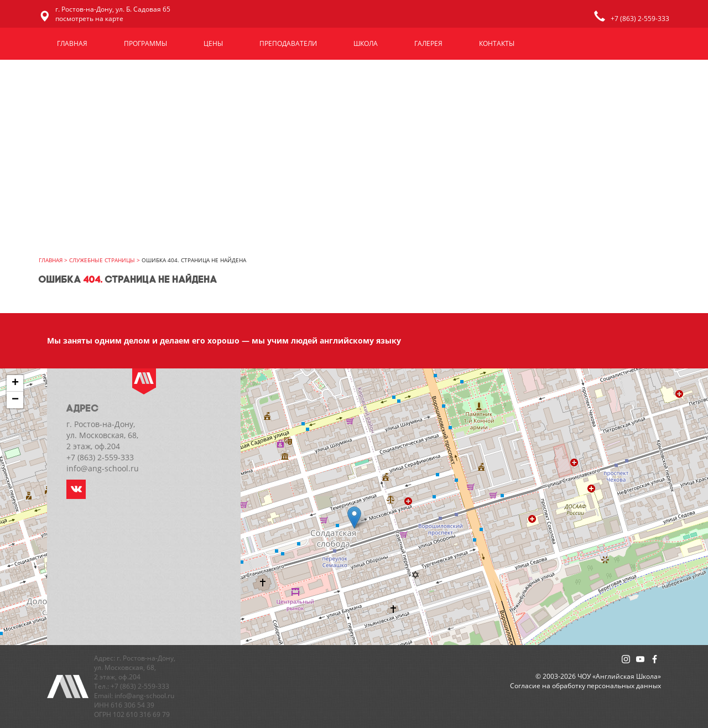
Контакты (497, 43)
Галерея (428, 43)
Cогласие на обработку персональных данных (585, 686)
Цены (213, 43)
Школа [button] (366, 43)
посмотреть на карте (89, 19)
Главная (72, 43)
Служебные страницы (102, 260)
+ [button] (15, 383)
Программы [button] (145, 43)
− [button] (15, 400)
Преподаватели (288, 43)
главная (51, 260)
